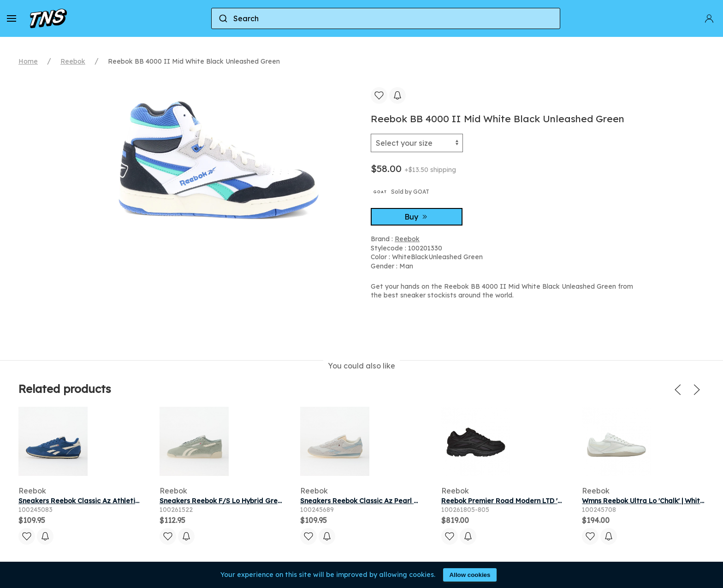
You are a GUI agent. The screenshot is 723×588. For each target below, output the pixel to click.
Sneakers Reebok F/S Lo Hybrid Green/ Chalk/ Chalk (246, 501)
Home (28, 61)
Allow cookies (470, 575)
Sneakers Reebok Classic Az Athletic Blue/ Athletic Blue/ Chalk (123, 501)
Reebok (73, 61)
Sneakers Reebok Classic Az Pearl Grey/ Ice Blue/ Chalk (393, 501)
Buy (417, 217)
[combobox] (386, 18)
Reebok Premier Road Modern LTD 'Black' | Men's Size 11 (533, 501)
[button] (12, 18)
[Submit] (222, 18)
